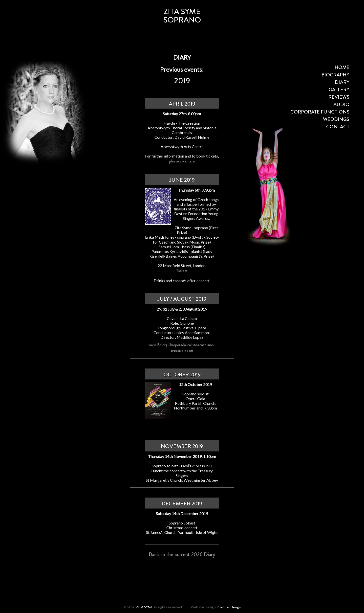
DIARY (342, 82)
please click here (182, 161)
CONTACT (338, 127)
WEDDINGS (336, 119)
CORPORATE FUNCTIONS (320, 112)
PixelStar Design (229, 607)
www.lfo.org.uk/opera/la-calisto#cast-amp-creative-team (182, 348)
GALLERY (339, 90)
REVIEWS (339, 97)
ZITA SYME (144, 607)
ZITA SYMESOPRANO (182, 16)
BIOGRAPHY (335, 75)
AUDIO (341, 104)
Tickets (182, 271)
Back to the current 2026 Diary (182, 554)
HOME (342, 67)
